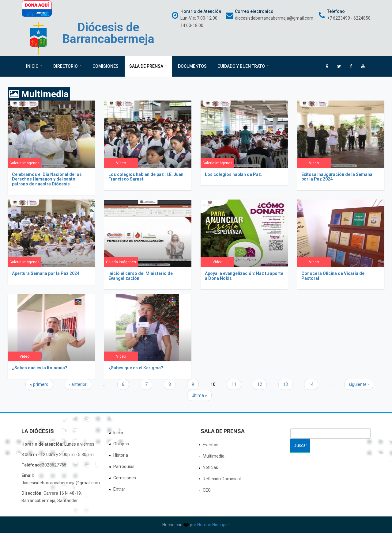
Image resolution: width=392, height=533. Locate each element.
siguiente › (359, 384)
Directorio (68, 66)
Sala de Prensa (148, 66)
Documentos (192, 66)
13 (285, 384)
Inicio (34, 66)
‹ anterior (78, 384)
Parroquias (124, 466)
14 (311, 384)
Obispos (121, 444)
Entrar (119, 489)
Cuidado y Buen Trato (243, 66)
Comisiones (106, 66)
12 (260, 384)
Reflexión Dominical (222, 479)
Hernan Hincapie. (213, 525)
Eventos (211, 445)
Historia (121, 455)
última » (199, 395)
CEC (207, 490)
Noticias (210, 467)
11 (234, 384)
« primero (39, 384)
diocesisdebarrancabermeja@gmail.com (274, 18)
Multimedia (214, 456)
